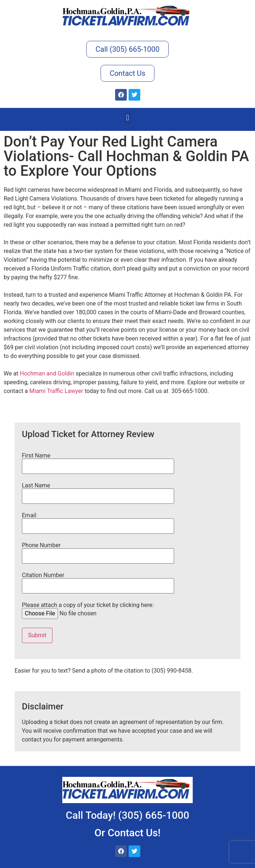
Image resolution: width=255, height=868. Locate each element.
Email (98, 521)
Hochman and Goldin (47, 373)
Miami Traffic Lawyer (56, 391)
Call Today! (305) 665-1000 (128, 815)
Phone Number (98, 551)
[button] (127, 118)
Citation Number (98, 581)
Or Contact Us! (127, 833)
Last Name (98, 491)
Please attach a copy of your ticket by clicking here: (88, 610)
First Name (98, 461)
